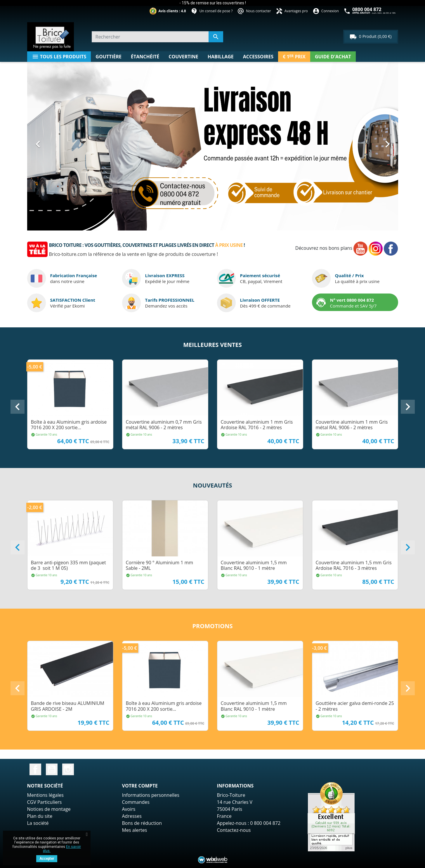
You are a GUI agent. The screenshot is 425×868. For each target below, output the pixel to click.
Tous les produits (59, 57)
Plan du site (40, 816)
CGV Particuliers (45, 802)
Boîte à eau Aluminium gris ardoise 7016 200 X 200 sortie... (69, 425)
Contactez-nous (234, 830)
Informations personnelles (151, 795)
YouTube (52, 769)
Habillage (221, 57)
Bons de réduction (142, 823)
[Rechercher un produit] (157, 37)
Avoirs (129, 809)
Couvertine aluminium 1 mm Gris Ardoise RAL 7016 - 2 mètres (257, 425)
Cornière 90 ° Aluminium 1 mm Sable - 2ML (160, 565)
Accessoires (258, 57)
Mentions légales (45, 795)
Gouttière (109, 57)
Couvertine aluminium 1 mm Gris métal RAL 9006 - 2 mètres (352, 425)
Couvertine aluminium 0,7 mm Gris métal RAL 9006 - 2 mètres (164, 425)
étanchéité (145, 57)
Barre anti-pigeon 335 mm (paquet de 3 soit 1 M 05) (68, 565)
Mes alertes (135, 830)
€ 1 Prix (294, 57)
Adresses (132, 816)
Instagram (68, 769)
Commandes (136, 802)
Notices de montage (49, 809)
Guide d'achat (333, 57)
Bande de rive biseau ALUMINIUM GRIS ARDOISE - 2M (68, 706)
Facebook (35, 769)
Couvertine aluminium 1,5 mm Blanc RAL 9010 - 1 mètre (254, 565)
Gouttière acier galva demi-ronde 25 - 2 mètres (355, 706)
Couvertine (183, 57)
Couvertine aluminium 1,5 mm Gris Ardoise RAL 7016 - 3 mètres (354, 565)
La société (38, 823)
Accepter (47, 859)
